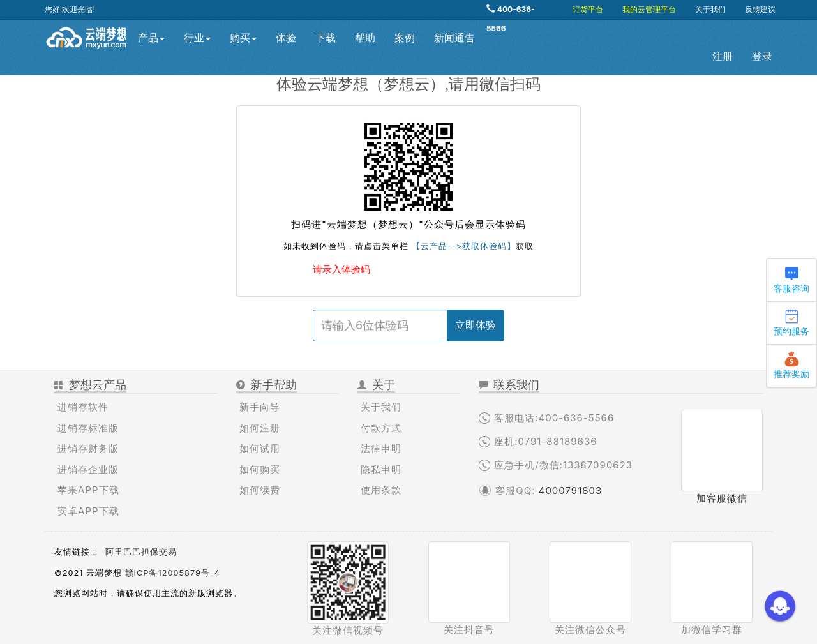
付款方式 (381, 428)
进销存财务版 (88, 448)
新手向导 (260, 407)
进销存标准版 (88, 428)
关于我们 (710, 9)
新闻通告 (454, 38)
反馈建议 (760, 9)
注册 (723, 56)
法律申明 (381, 448)
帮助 (365, 38)
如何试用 (260, 448)
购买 (243, 38)
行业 (197, 38)
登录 (762, 56)
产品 (151, 38)
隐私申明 (381, 469)
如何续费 (260, 490)
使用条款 (381, 490)
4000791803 (571, 490)
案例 (405, 38)
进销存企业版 (88, 469)
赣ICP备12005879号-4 (173, 573)
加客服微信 (722, 498)
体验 (286, 38)
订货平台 (588, 9)
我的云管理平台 (649, 9)
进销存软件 (83, 407)
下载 (326, 38)
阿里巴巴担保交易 (141, 552)
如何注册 (260, 428)
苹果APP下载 (88, 490)
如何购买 (260, 469)
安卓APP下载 (88, 511)
